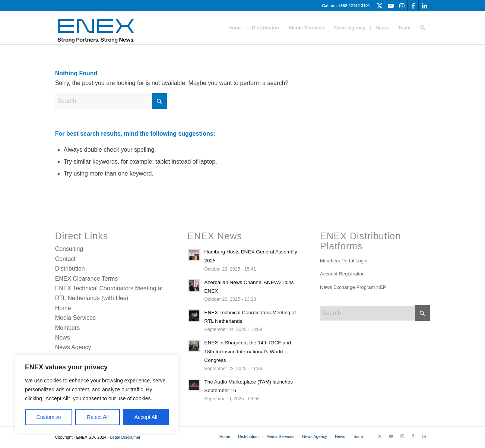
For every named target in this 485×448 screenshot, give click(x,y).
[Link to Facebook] (413, 6)
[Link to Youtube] (391, 6)
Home (63, 308)
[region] (97, 394)
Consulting (69, 249)
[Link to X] (379, 6)
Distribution (70, 269)
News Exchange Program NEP (353, 287)
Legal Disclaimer (125, 437)
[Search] (423, 28)
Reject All (98, 417)
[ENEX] (96, 28)
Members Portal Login (344, 261)
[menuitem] (235, 28)
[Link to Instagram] (402, 6)
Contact (65, 259)
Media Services (75, 318)
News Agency (73, 347)
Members (68, 328)
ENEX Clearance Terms (87, 279)
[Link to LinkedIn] (424, 6)
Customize (49, 417)
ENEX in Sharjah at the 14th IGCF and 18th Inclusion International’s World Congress (248, 351)
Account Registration (342, 274)
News (63, 337)
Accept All (146, 417)
